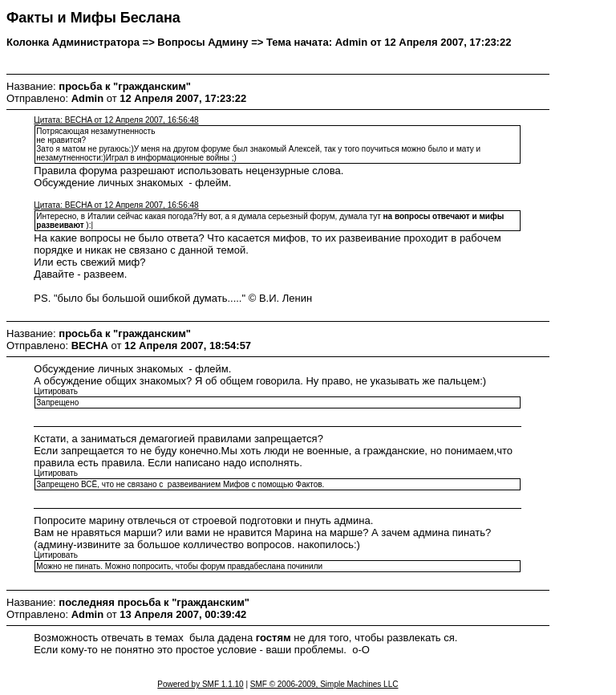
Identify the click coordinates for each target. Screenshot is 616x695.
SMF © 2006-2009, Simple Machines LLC (324, 684)
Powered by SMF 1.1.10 (200, 684)
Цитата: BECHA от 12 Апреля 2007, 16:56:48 (116, 120)
